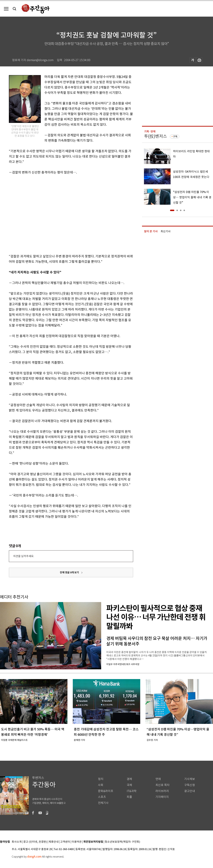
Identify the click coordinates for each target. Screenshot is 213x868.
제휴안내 (54, 842)
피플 (129, 797)
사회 (101, 785)
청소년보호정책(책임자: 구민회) (122, 842)
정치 (101, 779)
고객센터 (65, 842)
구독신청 (190, 785)
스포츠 (102, 797)
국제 (129, 785)
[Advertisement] (33, 214)
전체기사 (103, 803)
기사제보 (190, 779)
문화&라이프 (106, 791)
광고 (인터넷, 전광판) (35, 842)
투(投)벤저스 (155, 136)
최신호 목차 (163, 785)
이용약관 (77, 842)
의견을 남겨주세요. (24, 556)
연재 (158, 779)
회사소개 (17, 842)
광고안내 (190, 791)
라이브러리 (162, 791)
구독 (175, 137)
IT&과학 (132, 791)
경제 (129, 779)
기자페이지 (162, 797)
